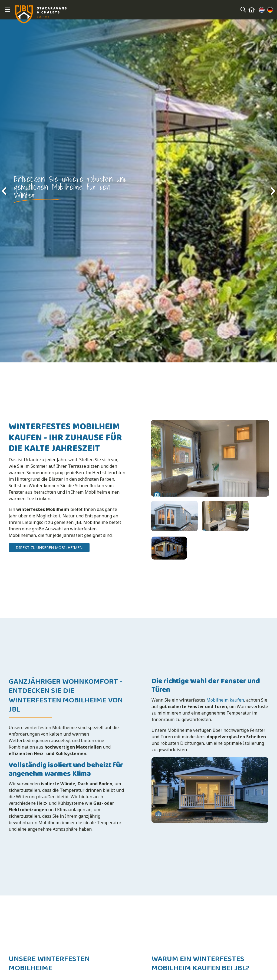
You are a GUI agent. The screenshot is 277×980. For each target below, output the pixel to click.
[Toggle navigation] (8, 10)
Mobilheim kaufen (225, 697)
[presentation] (4, 191)
